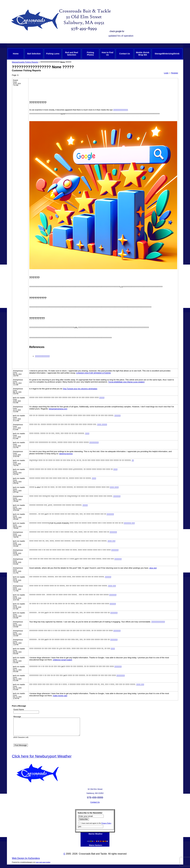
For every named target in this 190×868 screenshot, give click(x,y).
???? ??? (111, 541)
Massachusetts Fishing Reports (25, 62)
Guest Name (19, 709)
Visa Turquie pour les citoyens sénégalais (80, 389)
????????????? (158, 622)
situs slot (153, 568)
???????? (121, 676)
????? (102, 398)
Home (16, 54)
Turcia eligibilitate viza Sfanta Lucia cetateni (126, 382)
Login (166, 73)
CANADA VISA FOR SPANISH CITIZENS (93, 373)
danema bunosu (66, 454)
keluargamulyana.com (58, 409)
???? (87, 433)
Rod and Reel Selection (72, 54)
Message (17, 717)
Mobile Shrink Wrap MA (143, 54)
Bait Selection (34, 54)
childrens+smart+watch (63, 660)
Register (175, 73)
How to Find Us (107, 54)
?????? (117, 416)
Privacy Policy (106, 827)
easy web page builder (43, 866)
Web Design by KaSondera (26, 862)
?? (133, 460)
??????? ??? (129, 523)
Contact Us (125, 54)
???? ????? (102, 425)
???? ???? (114, 487)
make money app (60, 696)
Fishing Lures (53, 54)
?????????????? (120, 110)
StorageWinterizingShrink (167, 54)
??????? (117, 496)
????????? (94, 442)
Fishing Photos (90, 54)
